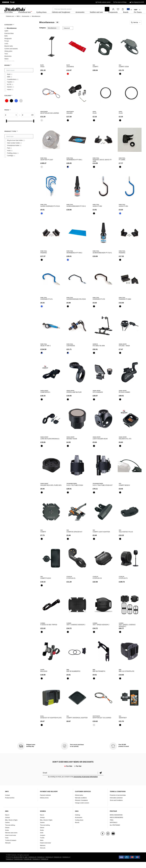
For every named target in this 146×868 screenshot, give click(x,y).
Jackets (7, 829)
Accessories (79, 823)
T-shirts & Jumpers (11, 846)
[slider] (6, 127)
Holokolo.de (28, 865)
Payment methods (45, 801)
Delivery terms (44, 804)
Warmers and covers (11, 839)
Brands (77, 829)
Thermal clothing (10, 831)
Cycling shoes (79, 826)
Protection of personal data (118, 801)
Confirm (101, 779)
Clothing (77, 821)
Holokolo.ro (66, 863)
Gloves (7, 834)
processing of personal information (86, 783)
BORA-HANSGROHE (116, 821)
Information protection (116, 804)
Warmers (43, 851)
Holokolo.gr (45, 865)
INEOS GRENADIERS (116, 823)
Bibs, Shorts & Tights (11, 826)
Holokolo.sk (32, 863)
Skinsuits (8, 849)
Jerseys (7, 823)
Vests (7, 844)
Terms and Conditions (116, 806)
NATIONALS (113, 829)
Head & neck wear (11, 841)
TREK (112, 826)
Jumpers (43, 841)
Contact (7, 801)
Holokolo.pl (49, 863)
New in (7, 821)
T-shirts (42, 844)
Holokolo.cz (41, 863)
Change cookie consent (82, 809)
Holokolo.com (18, 865)
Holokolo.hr (36, 865)
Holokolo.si (10, 865)
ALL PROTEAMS (115, 831)
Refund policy (79, 801)
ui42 (26, 863)
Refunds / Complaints (81, 806)
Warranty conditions (81, 804)
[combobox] (129, 10)
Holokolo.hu (58, 863)
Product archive (10, 804)
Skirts (42, 846)
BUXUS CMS (18, 863)
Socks (7, 836)
